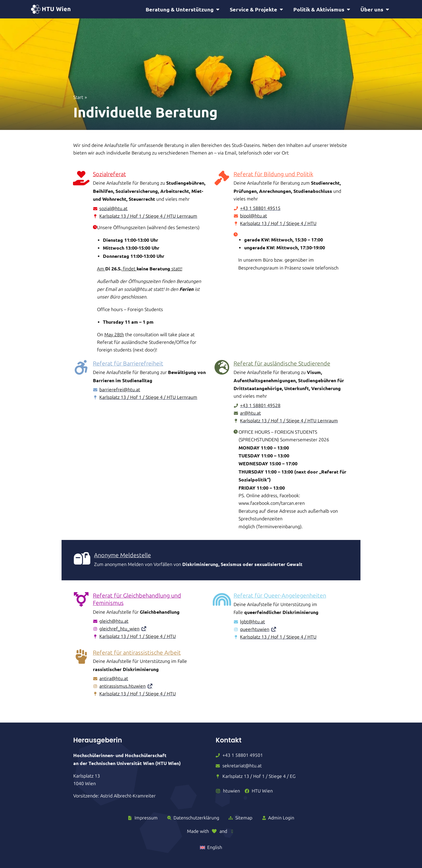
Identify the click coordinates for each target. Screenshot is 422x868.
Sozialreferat (110, 175)
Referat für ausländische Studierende (282, 364)
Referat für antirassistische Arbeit (137, 654)
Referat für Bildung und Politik (274, 175)
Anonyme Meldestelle (123, 556)
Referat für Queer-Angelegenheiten (281, 597)
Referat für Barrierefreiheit (129, 364)
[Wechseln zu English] (211, 848)
